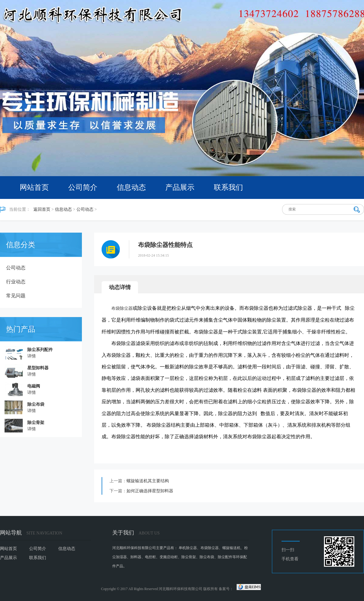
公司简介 (83, 187)
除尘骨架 (36, 423)
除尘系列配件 (40, 350)
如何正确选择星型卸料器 (150, 491)
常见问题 (16, 296)
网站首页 (34, 187)
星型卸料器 (38, 368)
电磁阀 (34, 386)
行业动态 (16, 282)
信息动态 (131, 187)
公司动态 (85, 209)
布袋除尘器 (122, 308)
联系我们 (228, 187)
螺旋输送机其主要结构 (148, 481)
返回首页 (42, 209)
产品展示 (180, 187)
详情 (32, 356)
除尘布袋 (36, 404)
